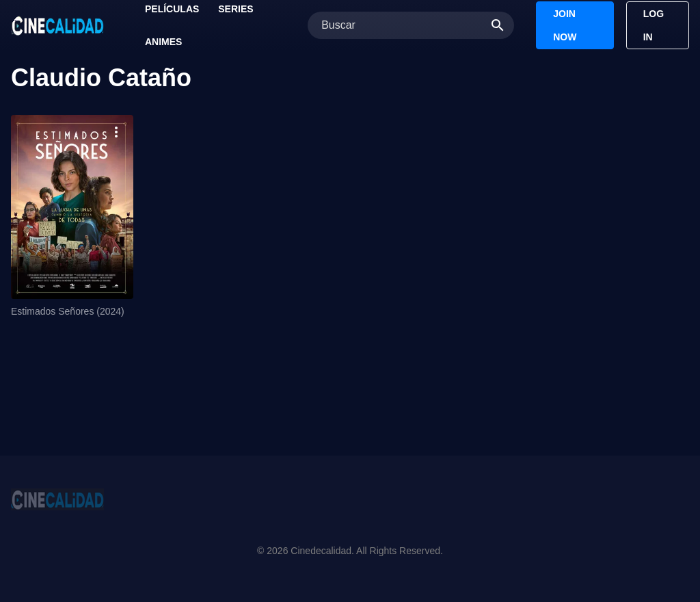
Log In (654, 25)
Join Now (565, 25)
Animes (163, 42)
